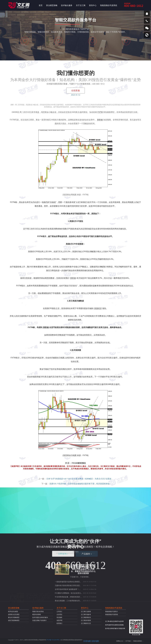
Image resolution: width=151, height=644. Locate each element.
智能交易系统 (137, 641)
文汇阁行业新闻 (86, 611)
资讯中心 (93, 5)
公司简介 (59, 611)
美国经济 (98, 308)
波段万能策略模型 (14, 620)
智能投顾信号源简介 (112, 611)
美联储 (100, 120)
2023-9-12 (75, 95)
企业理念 (59, 614)
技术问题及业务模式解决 (40, 617)
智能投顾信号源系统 (109, 5)
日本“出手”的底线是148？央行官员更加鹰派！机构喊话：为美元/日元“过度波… (80, 479)
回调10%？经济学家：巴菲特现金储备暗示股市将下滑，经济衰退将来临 (80, 484)
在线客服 (76, 90)
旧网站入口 (120, 641)
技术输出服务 (67, 5)
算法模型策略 (52, 5)
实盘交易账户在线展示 (39, 620)
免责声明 (59, 620)
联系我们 (59, 623)
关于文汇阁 (81, 5)
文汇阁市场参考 (86, 614)
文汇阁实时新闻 (86, 620)
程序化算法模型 (13, 611)
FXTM (100, 112)
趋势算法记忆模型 (14, 614)
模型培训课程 (37, 614)
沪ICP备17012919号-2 (53, 640)
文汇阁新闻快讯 (86, 617)
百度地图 (87, 641)
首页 (41, 5)
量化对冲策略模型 (14, 617)
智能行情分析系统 (38, 611)
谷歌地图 (95, 641)
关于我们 (128, 641)
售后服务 (59, 617)
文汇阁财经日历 (86, 623)
